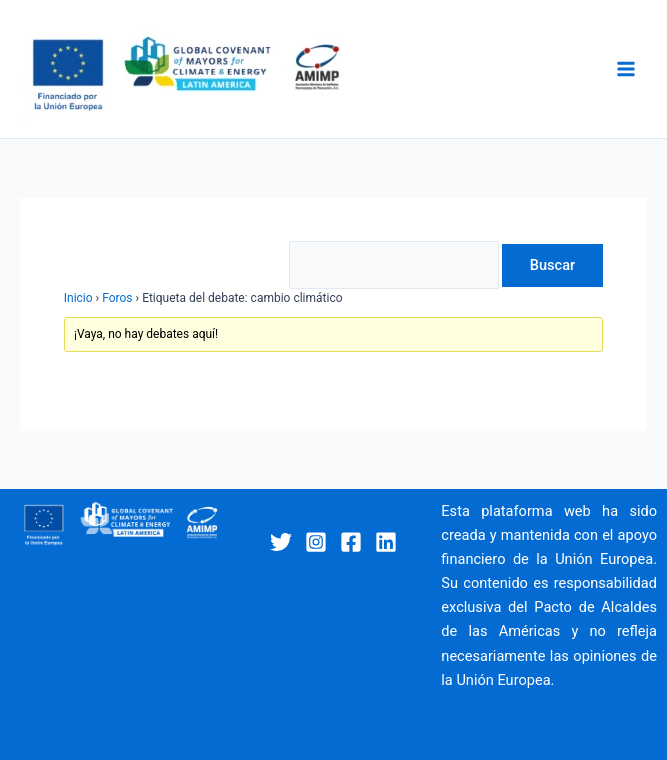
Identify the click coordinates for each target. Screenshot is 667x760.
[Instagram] (316, 542)
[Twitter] (281, 542)
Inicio (78, 298)
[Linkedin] (386, 542)
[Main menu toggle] (626, 69)
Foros (117, 298)
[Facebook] (351, 542)
